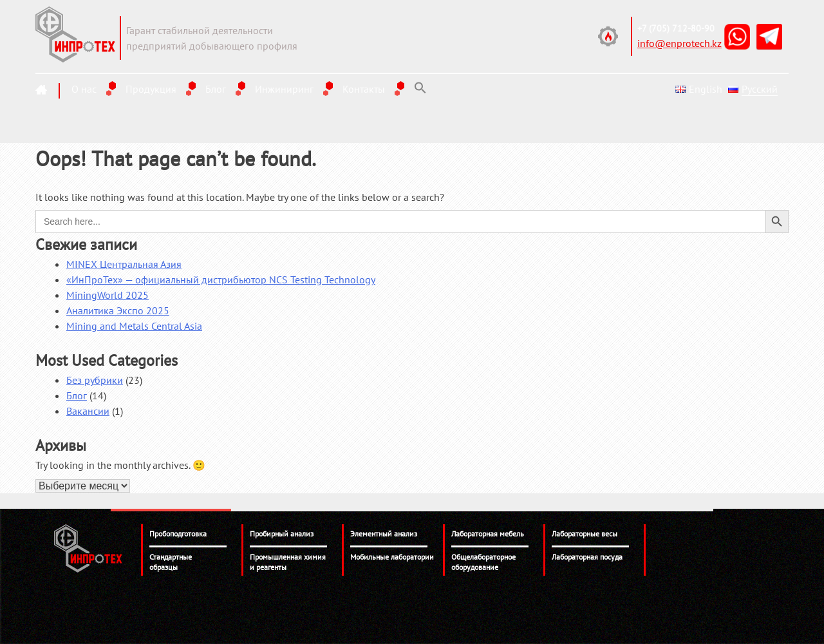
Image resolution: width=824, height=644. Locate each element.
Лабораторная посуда (587, 557)
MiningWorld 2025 (108, 295)
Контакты (364, 89)
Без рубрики (95, 380)
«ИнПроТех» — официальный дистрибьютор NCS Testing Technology (221, 279)
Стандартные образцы (171, 562)
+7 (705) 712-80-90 (676, 28)
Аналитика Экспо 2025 (118, 310)
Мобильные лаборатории (392, 557)
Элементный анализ (384, 534)
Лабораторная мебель (488, 534)
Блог (216, 89)
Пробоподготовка (178, 534)
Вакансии (88, 411)
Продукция (151, 89)
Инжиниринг (284, 89)
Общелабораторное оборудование (483, 562)
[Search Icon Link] (420, 88)
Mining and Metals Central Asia (134, 326)
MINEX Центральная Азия (124, 264)
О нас (84, 89)
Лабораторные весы (585, 534)
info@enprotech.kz (679, 43)
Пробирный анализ (282, 534)
